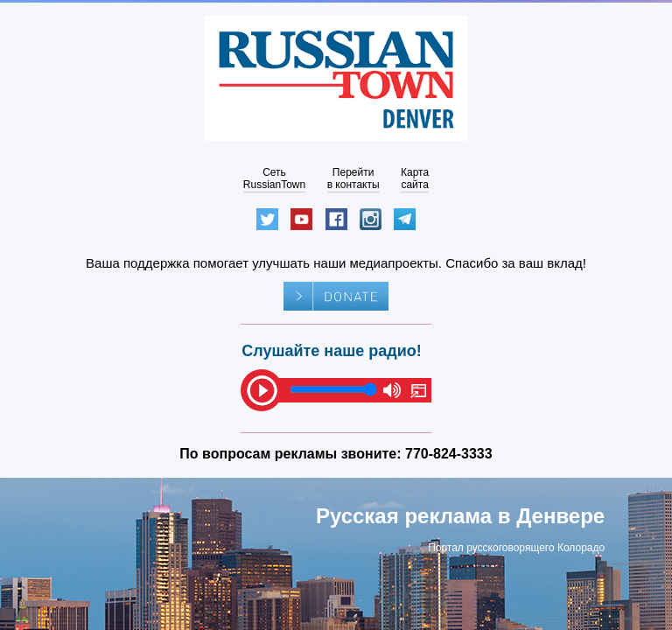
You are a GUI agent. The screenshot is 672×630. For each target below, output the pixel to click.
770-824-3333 (449, 454)
